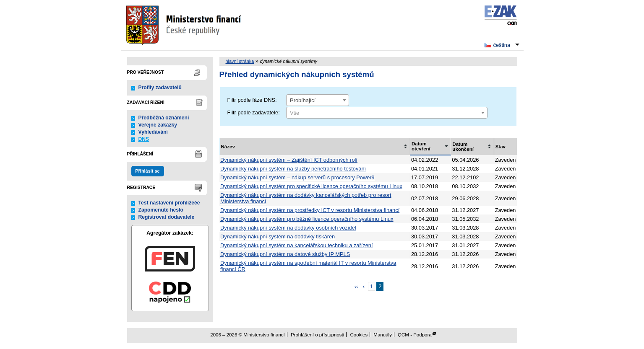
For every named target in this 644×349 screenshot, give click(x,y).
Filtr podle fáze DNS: (252, 100)
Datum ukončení (463, 147)
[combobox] (318, 100)
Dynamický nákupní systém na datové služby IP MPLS (285, 254)
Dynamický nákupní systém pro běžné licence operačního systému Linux (307, 219)
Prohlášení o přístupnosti (317, 335)
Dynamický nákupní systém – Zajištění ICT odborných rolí (289, 160)
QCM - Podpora (415, 335)
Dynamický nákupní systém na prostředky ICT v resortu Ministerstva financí (310, 210)
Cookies (359, 335)
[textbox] (387, 113)
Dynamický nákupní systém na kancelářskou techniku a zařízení (296, 245)
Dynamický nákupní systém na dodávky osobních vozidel (288, 228)
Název (228, 147)
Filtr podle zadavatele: (254, 112)
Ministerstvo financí (185, 25)
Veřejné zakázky (158, 125)
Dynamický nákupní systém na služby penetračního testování (293, 169)
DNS (144, 139)
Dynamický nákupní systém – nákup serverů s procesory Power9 (297, 177)
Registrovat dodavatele (167, 217)
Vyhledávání (153, 132)
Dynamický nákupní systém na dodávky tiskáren (278, 237)
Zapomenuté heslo (161, 210)
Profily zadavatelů (160, 88)
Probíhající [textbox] (303, 100)
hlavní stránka (240, 61)
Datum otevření (421, 146)
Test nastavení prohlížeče (169, 203)
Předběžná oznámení (164, 118)
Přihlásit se (147, 171)
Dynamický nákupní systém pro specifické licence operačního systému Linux (311, 186)
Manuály (383, 335)
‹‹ (356, 286)
